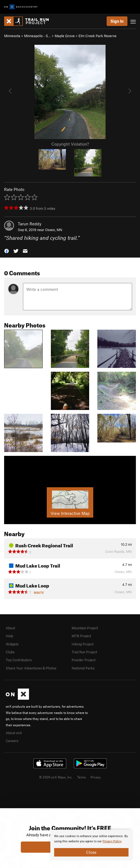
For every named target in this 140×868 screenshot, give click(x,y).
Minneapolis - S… (37, 36)
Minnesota (12, 36)
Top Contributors (19, 660)
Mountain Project (85, 628)
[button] (7, 251)
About (10, 628)
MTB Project (81, 636)
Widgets (12, 644)
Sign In (117, 21)
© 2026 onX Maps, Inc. (56, 777)
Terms (81, 777)
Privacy (96, 777)
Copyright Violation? (70, 144)
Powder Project (84, 660)
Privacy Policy (112, 841)
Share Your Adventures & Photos (31, 668)
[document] (91, 845)
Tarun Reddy (30, 224)
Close (91, 852)
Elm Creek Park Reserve (97, 36)
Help (9, 636)
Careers (12, 741)
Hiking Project (83, 644)
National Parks (83, 668)
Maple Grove (65, 36)
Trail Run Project (84, 652)
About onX (14, 733)
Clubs (10, 652)
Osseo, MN (54, 230)
